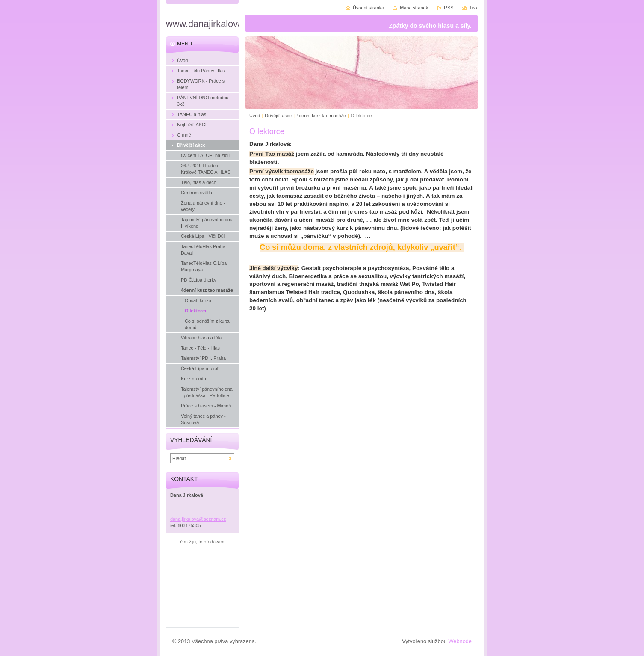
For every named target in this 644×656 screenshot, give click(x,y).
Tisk (473, 8)
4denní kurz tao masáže (321, 116)
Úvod (255, 116)
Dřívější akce (278, 116)
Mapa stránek (414, 8)
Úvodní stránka (368, 8)
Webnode (460, 641)
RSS (449, 8)
